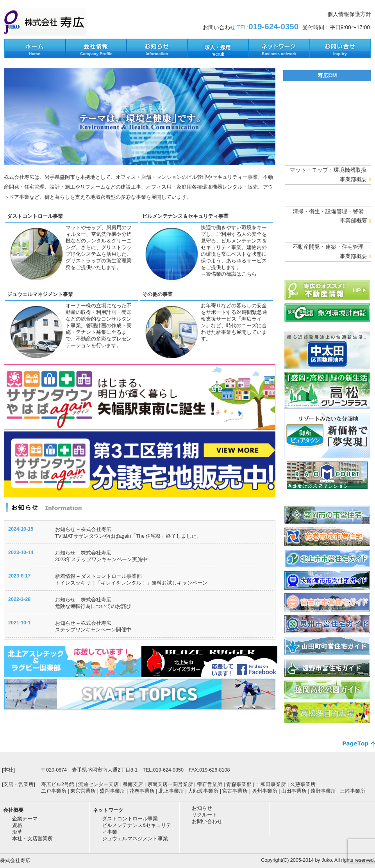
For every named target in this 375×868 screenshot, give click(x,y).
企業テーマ (25, 819)
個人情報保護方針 (349, 14)
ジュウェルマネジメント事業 (40, 294)
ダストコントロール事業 (35, 216)
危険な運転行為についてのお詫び (93, 606)
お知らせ (202, 808)
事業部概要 (355, 179)
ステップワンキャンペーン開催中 (93, 630)
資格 (17, 825)
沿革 (17, 832)
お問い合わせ (207, 822)
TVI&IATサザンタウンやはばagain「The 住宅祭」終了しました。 (128, 536)
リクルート (204, 815)
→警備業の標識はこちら (229, 274)
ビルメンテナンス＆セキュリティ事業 (185, 216)
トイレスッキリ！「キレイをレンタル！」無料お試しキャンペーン (131, 583)
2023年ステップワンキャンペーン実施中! (102, 560)
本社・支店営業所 (32, 839)
